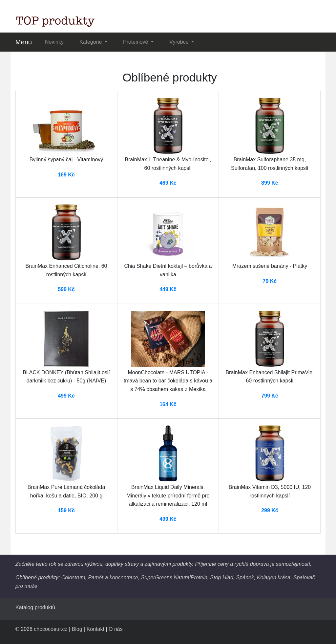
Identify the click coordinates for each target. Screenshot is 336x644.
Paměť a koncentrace (113, 577)
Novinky (54, 42)
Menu (24, 42)
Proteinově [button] (136, 42)
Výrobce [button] (180, 42)
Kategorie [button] (91, 42)
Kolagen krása (274, 577)
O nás (116, 629)
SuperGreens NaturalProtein (174, 577)
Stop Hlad (222, 577)
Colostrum (73, 577)
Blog (77, 629)
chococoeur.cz (51, 629)
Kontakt (95, 629)
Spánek (245, 577)
